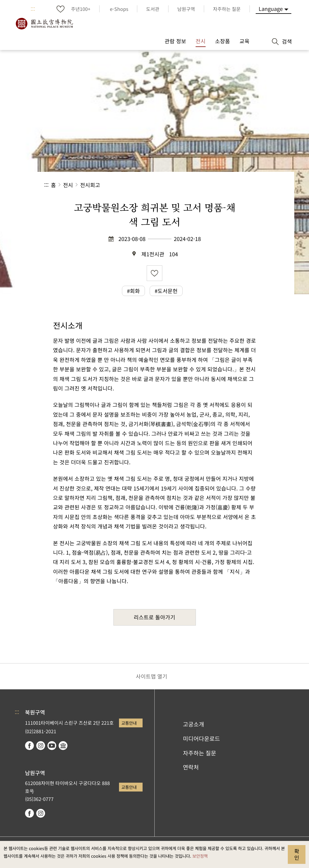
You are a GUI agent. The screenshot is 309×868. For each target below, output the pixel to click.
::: (33, 9)
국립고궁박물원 (44, 24)
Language (271, 9)
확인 (297, 854)
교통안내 (129, 723)
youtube (52, 746)
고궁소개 (194, 724)
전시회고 (90, 185)
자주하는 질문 (200, 753)
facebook (29, 746)
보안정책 (200, 856)
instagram (41, 746)
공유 (200, 185)
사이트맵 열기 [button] (152, 676)
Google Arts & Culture (63, 746)
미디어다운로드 (201, 739)
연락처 (191, 767)
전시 (68, 185)
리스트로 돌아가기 (154, 617)
